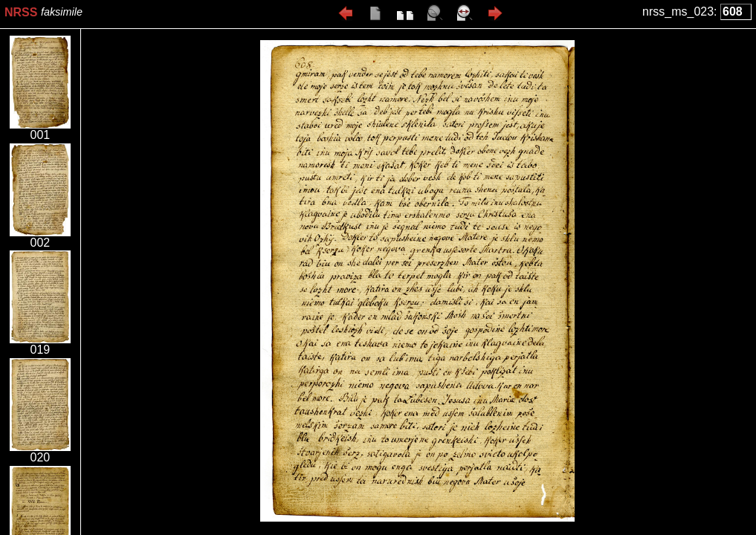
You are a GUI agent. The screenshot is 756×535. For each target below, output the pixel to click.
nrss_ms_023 (678, 12)
